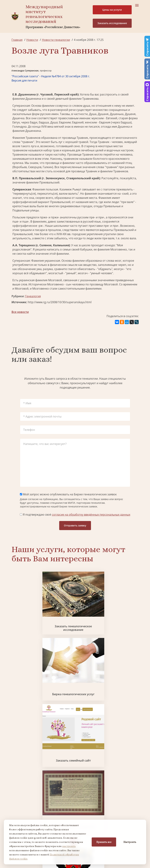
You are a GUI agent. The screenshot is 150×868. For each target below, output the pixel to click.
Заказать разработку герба (75, 662)
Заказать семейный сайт (118, 612)
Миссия (89, 753)
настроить (69, 846)
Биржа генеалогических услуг (75, 612)
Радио (16, 772)
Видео (16, 765)
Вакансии (91, 759)
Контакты (91, 765)
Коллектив (19, 759)
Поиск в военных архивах (118, 662)
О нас (15, 747)
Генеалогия (33, 296)
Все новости (20, 312)
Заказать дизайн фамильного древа (97, 712)
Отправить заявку (75, 525)
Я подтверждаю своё (75, 515)
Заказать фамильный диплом (32, 662)
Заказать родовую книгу (53, 712)
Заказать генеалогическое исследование (32, 612)
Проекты (18, 753)
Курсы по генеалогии (98, 811)
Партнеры (91, 747)
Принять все (104, 842)
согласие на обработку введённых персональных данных (91, 515)
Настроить (130, 842)
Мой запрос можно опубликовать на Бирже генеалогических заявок (68, 494)
